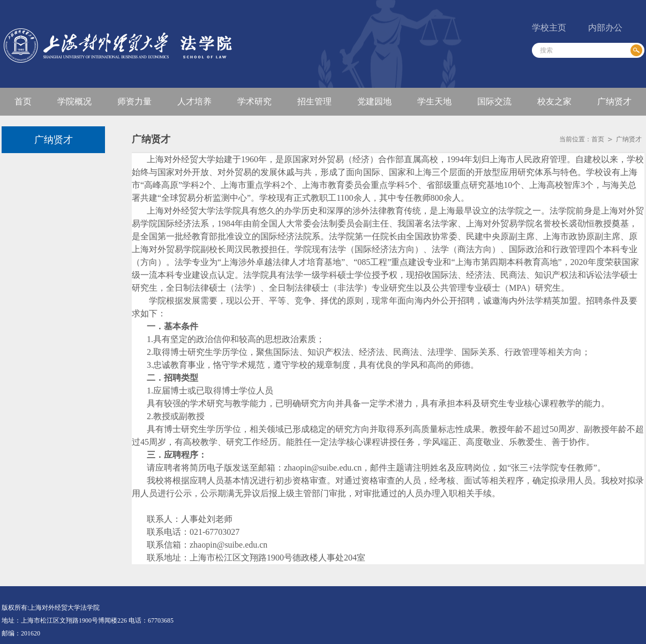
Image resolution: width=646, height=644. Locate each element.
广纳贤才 (629, 139)
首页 (598, 139)
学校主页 (549, 28)
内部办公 (605, 28)
